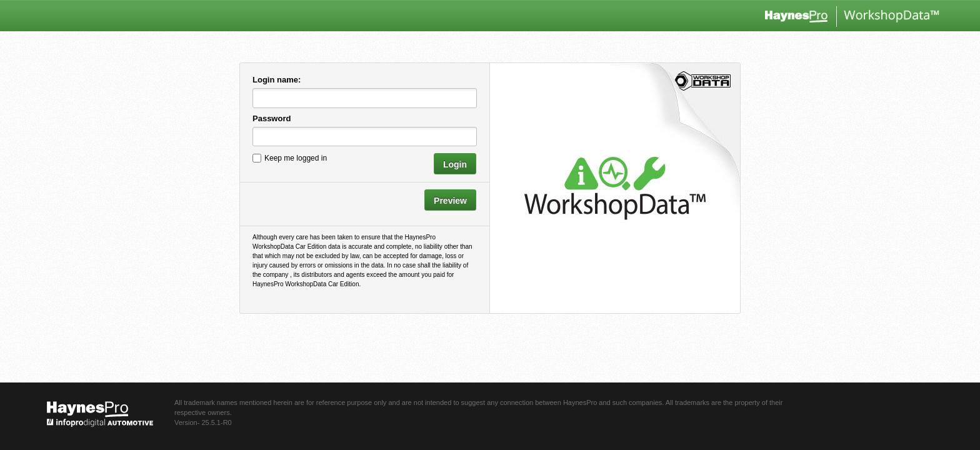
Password (272, 118)
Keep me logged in (296, 158)
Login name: (277, 80)
